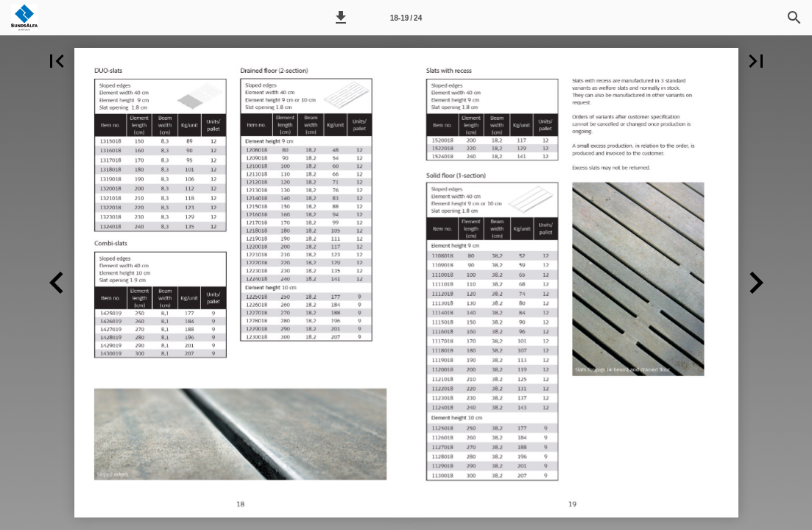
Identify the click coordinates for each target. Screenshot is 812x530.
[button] (341, 18)
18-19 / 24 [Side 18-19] (406, 18)
